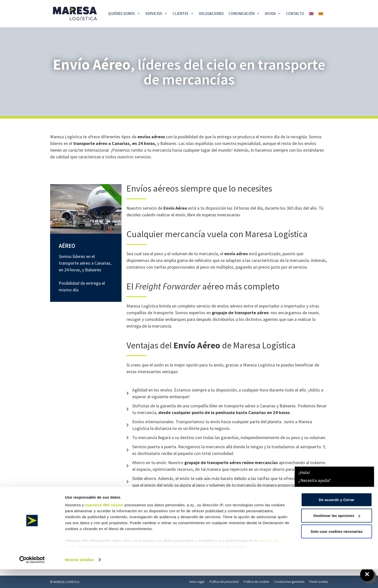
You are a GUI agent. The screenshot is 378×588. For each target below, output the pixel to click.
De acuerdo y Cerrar (336, 518)
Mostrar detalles (79, 578)
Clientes (185, 14)
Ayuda (274, 14)
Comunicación (246, 14)
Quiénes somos (126, 14)
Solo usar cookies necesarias (337, 550)
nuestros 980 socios (104, 523)
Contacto (295, 14)
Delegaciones (211, 14)
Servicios (158, 14)
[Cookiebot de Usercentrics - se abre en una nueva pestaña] (32, 578)
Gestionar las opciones (337, 534)
